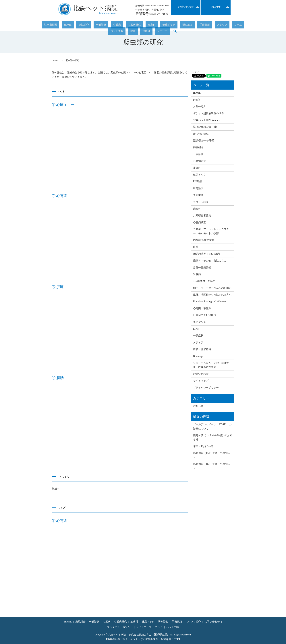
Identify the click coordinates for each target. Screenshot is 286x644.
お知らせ (198, 406)
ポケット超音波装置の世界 (208, 113)
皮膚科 (123, 26)
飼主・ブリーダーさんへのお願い (212, 288)
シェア (196, 72)
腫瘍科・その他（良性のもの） (211, 261)
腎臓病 (197, 274)
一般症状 (198, 336)
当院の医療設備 (202, 268)
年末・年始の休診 (203, 446)
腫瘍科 (220, 26)
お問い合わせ (186, 7)
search (241, 26)
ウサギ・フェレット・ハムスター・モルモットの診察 (211, 231)
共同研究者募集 (202, 216)
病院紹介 (73, 26)
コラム (186, 26)
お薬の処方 (200, 106)
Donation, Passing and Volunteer (210, 301)
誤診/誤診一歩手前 (204, 141)
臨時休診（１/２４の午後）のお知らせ (213, 437)
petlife (196, 100)
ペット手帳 (199, 26)
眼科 (211, 26)
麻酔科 (197, 209)
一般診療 (86, 26)
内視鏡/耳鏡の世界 (204, 240)
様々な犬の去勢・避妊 (206, 127)
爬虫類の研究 (201, 134)
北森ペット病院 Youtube (207, 120)
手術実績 (162, 26)
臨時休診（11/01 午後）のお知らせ (212, 455)
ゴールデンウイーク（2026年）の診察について (212, 426)
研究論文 (149, 26)
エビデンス (200, 322)
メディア (231, 26)
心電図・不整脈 (202, 308)
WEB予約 (216, 7)
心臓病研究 (110, 26)
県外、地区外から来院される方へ (212, 295)
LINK (196, 329)
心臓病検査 (200, 222)
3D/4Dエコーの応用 (204, 281)
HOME (61, 26)
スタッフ (175, 26)
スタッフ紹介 (201, 202)
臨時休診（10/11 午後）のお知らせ (212, 466)
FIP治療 (198, 181)
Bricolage (198, 356)
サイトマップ (201, 381)
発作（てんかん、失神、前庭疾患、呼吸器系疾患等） (211, 365)
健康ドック (135, 26)
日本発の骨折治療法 (205, 315)
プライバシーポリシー (206, 388)
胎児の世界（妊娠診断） (207, 254)
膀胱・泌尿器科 (202, 349)
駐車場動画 (48, 26)
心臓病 (97, 26)
